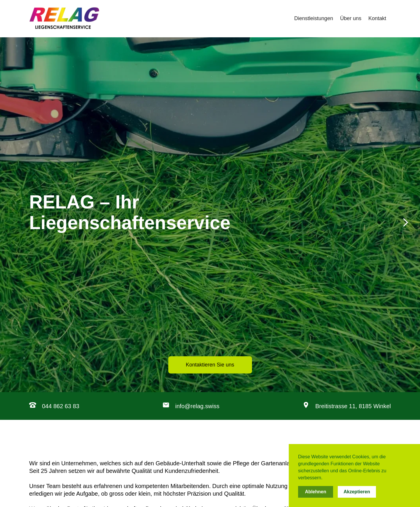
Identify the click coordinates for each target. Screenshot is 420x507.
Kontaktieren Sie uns (210, 365)
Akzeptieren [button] (357, 492)
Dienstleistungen (314, 18)
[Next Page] (210, 222)
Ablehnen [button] (316, 492)
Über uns (351, 18)
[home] (64, 19)
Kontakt (377, 18)
